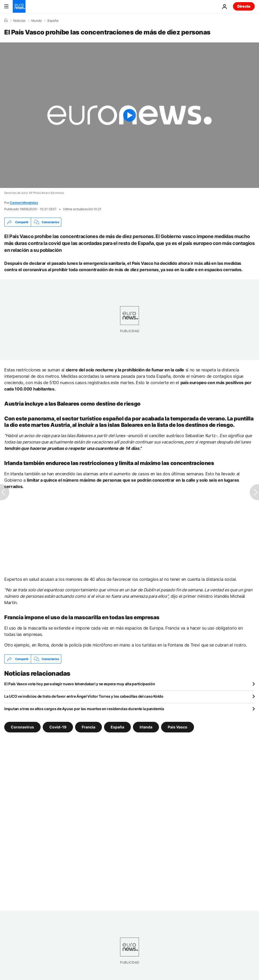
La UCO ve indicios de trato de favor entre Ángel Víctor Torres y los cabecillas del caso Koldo (84, 696)
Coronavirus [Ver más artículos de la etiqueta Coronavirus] (22, 727)
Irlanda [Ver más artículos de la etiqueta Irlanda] (146, 727)
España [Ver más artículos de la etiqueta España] (117, 727)
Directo (244, 6)
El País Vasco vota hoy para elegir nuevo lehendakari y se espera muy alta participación (80, 684)
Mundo (36, 21)
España (53, 21)
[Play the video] (129, 115)
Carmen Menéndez (24, 203)
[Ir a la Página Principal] (19, 6)
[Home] (6, 20)
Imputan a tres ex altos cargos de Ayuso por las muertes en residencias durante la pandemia (84, 709)
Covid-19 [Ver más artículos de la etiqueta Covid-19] (58, 727)
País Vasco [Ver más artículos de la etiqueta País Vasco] (178, 727)
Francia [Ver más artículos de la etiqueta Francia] (89, 727)
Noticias (19, 21)
